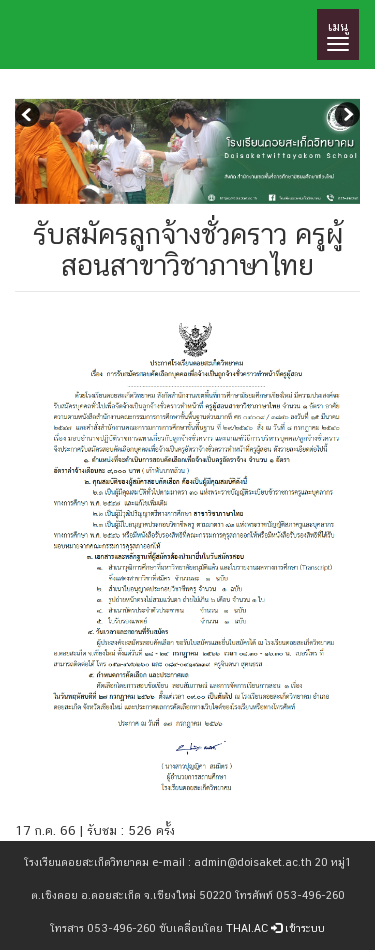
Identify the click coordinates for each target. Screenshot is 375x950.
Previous (30, 117)
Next (345, 117)
